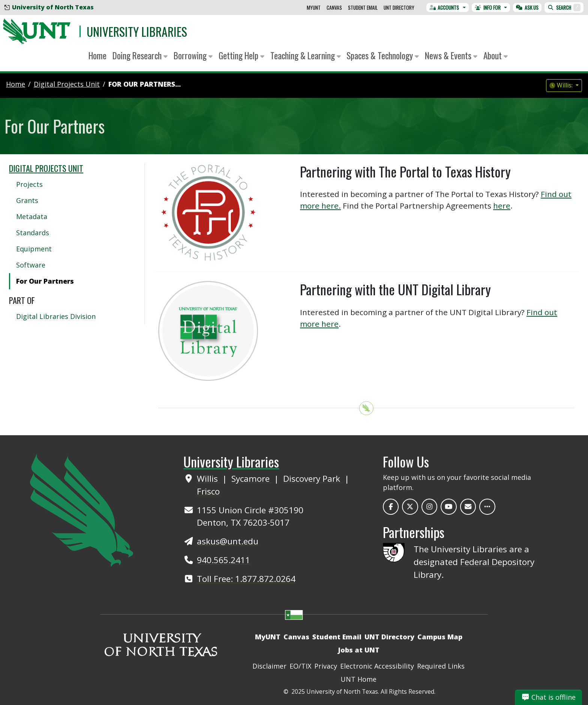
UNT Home (358, 679)
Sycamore (252, 479)
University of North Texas (49, 7)
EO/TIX (300, 666)
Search (564, 8)
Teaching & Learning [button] (306, 55)
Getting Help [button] (241, 55)
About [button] (496, 55)
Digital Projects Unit (46, 168)
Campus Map (440, 637)
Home (97, 55)
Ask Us (527, 8)
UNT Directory (399, 8)
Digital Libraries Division (56, 316)
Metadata (32, 216)
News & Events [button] (451, 55)
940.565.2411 (223, 560)
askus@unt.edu (228, 541)
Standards (33, 233)
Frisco (208, 491)
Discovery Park (313, 479)
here (502, 206)
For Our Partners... (145, 84)
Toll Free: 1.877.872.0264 (246, 579)
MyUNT (314, 8)
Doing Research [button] (140, 55)
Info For (488, 8)
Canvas (334, 8)
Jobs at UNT (359, 650)
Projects (29, 184)
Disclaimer (269, 666)
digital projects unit (67, 84)
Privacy (326, 666)
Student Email (363, 8)
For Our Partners (45, 281)
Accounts (444, 8)
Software (31, 265)
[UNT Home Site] (82, 509)
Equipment (34, 249)
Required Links (441, 666)
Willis (208, 479)
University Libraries (137, 31)
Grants (27, 200)
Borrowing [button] (193, 55)
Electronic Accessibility (377, 666)
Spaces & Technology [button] (383, 55)
